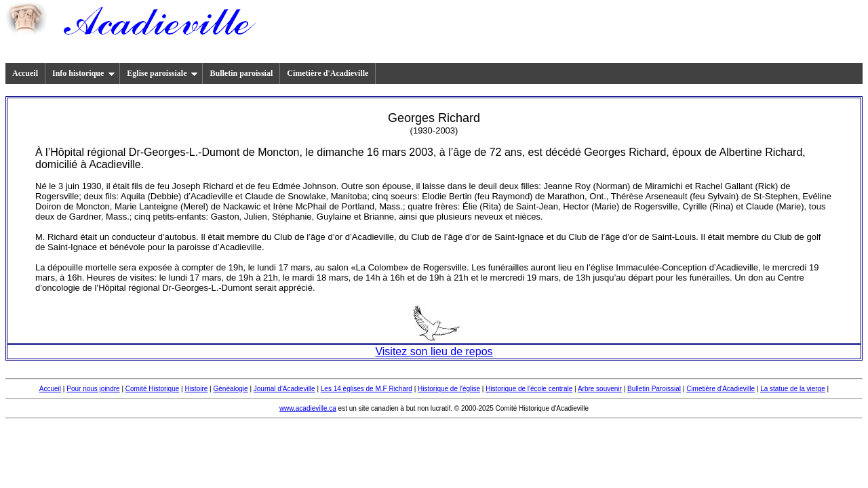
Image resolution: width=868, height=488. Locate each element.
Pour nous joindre (93, 389)
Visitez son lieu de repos (434, 351)
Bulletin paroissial (241, 73)
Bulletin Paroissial (654, 389)
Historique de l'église (449, 389)
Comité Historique (152, 389)
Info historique (84, 73)
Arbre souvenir (600, 389)
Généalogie (230, 389)
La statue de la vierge (793, 389)
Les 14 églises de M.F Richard (367, 389)
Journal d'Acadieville (284, 389)
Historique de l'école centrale (529, 389)
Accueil (25, 73)
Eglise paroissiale (162, 73)
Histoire (196, 389)
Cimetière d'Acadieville (328, 73)
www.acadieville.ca (308, 408)
